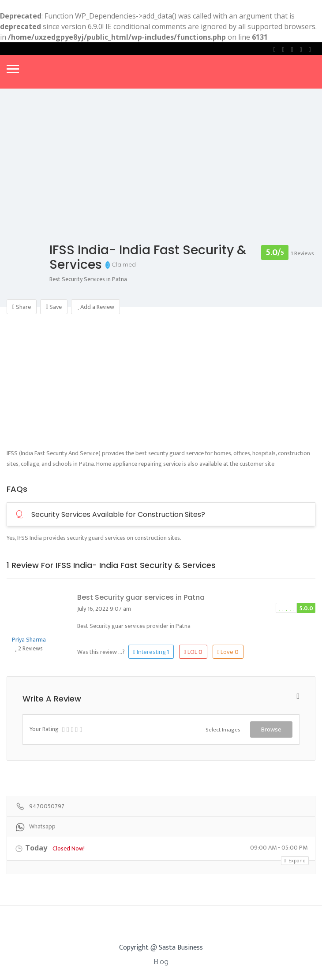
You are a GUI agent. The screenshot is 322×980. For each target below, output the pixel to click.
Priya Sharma (29, 640)
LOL (193, 652)
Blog (161, 961)
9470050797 (47, 807)
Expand (295, 860)
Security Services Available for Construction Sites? (110, 514)
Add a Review (95, 307)
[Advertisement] (161, 386)
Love (228, 652)
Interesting (151, 652)
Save (54, 307)
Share (22, 307)
